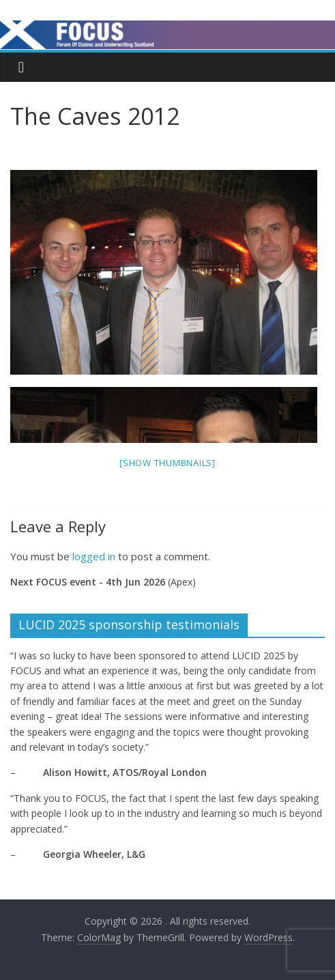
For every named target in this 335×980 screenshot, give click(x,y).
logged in (94, 556)
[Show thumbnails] (167, 463)
